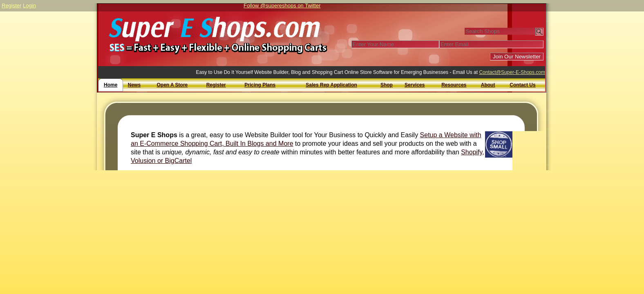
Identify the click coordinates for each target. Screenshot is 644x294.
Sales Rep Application (331, 85)
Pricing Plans (260, 85)
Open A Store (172, 85)
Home (111, 85)
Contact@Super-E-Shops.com (512, 72)
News (134, 85)
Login (29, 6)
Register (11, 6)
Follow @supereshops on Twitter (282, 6)
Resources (454, 85)
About (488, 85)
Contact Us (522, 85)
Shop (387, 85)
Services (415, 85)
